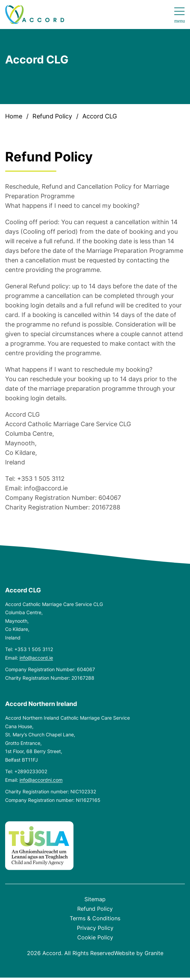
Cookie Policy (95, 937)
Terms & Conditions (95, 918)
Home (14, 116)
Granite (154, 953)
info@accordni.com (41, 780)
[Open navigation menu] (180, 16)
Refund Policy (52, 116)
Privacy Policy (95, 928)
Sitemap (95, 899)
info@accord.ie (36, 658)
